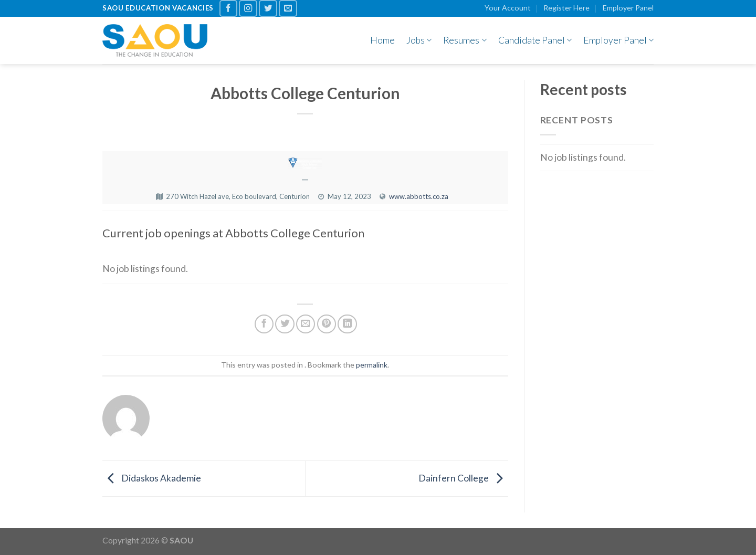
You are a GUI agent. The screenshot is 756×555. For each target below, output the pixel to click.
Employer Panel (628, 8)
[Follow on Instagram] (248, 8)
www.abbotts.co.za (419, 196)
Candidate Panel (535, 40)
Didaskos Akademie (152, 478)
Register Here (566, 8)
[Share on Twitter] (285, 324)
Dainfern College (463, 478)
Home (382, 40)
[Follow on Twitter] (268, 8)
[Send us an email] (288, 8)
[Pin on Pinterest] (327, 324)
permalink (372, 365)
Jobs (419, 40)
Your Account (508, 8)
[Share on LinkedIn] (347, 324)
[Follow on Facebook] (229, 8)
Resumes (465, 40)
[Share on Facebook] (264, 324)
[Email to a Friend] (306, 324)
